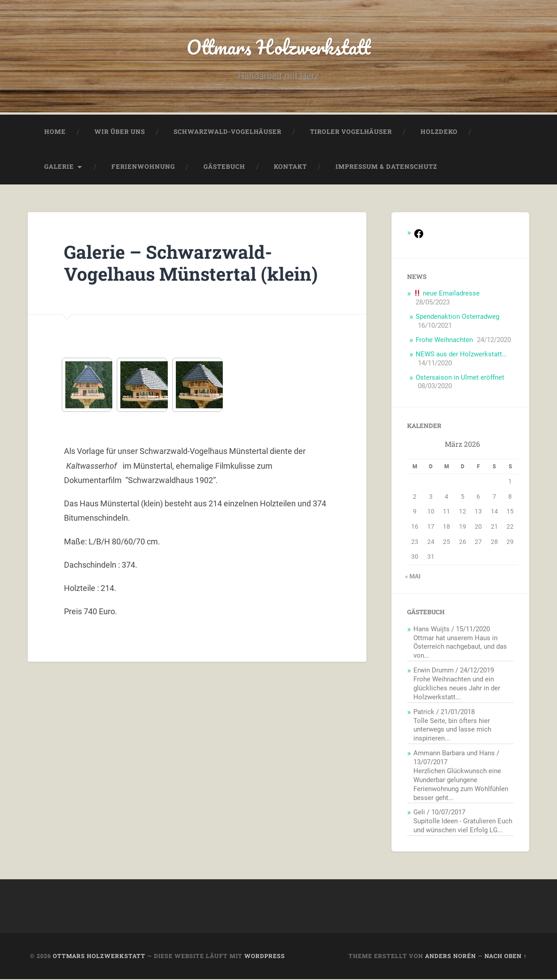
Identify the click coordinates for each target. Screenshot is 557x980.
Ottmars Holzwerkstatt (278, 47)
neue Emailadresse (447, 294)
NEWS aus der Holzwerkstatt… (461, 355)
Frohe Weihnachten (444, 341)
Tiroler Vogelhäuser (351, 133)
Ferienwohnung (143, 167)
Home (55, 133)
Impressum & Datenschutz (386, 167)
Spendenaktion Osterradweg (457, 317)
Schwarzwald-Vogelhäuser (227, 133)
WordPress (265, 957)
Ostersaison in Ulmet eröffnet (460, 378)
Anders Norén (451, 957)
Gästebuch (224, 167)
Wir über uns (120, 133)
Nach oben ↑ (506, 957)
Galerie (59, 167)
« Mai (413, 577)
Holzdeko (439, 133)
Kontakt (290, 167)
